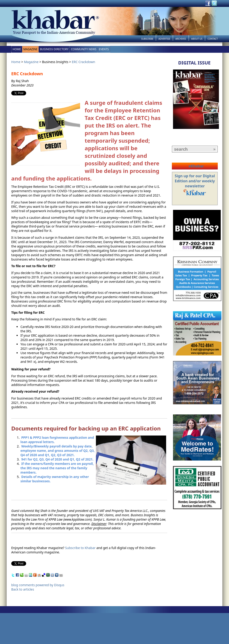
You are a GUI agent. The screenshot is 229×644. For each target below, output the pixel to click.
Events (104, 49)
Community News (84, 49)
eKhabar (196, 166)
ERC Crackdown (84, 62)
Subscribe (147, 39)
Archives (181, 39)
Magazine (30, 49)
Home (17, 49)
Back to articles (23, 589)
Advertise (164, 39)
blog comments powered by (38, 585)
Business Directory (54, 49)
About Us (197, 39)
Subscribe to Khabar (80, 548)
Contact (213, 39)
